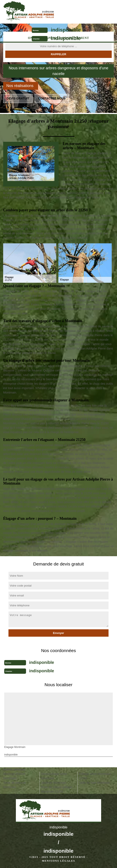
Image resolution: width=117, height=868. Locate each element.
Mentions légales (58, 861)
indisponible (66, 30)
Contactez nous (52, 98)
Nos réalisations (20, 86)
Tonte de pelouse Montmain (14, 785)
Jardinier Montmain (54, 783)
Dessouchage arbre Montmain (54, 776)
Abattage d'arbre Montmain (14, 776)
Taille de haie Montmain (94, 783)
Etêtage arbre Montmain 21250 (95, 776)
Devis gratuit (18, 98)
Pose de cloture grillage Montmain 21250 (56, 789)
